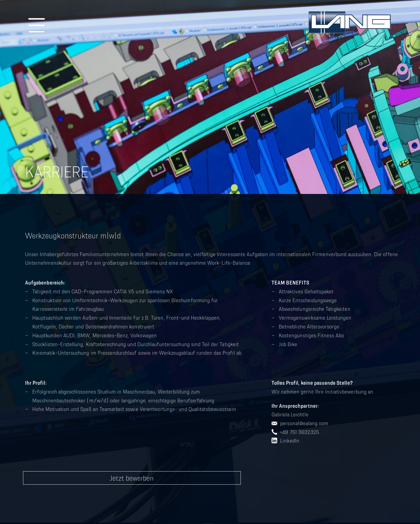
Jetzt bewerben (132, 478)
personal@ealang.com (304, 423)
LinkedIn (290, 441)
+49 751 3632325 (300, 432)
